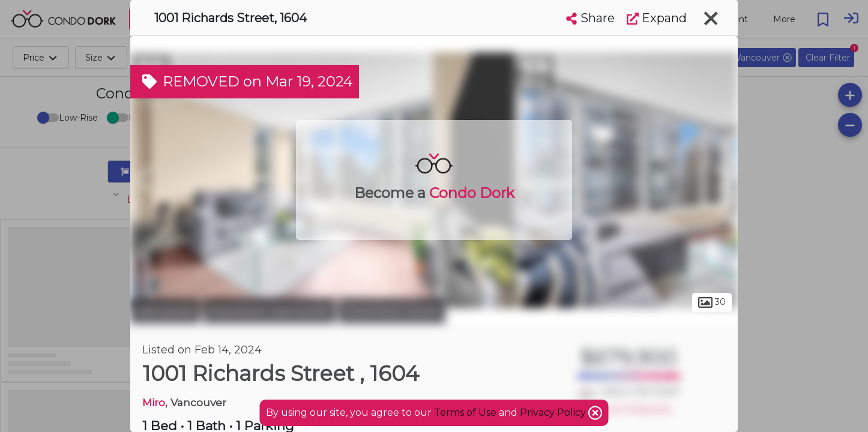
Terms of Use (465, 412)
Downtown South (392, 311)
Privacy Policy (554, 412)
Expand (657, 18)
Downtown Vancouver (269, 311)
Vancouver (165, 311)
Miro (154, 402)
